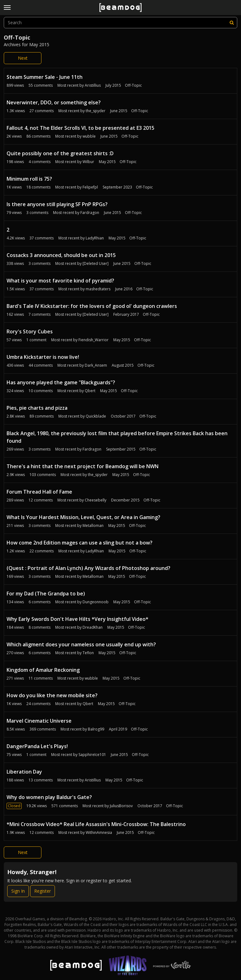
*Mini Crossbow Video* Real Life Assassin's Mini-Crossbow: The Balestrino (96, 824)
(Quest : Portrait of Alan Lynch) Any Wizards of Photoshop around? (88, 568)
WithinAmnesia (99, 832)
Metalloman (93, 526)
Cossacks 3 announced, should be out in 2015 (61, 255)
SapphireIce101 (92, 755)
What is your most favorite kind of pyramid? (60, 281)
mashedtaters (98, 289)
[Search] (232, 23)
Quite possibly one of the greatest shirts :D (60, 153)
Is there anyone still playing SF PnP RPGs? (57, 204)
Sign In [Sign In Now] (18, 891)
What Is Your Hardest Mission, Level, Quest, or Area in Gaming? (83, 517)
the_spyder (96, 111)
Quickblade (96, 416)
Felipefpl (90, 187)
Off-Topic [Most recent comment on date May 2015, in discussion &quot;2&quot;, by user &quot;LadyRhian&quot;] (138, 238)
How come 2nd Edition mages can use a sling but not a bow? (80, 543)
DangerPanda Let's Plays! (37, 746)
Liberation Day (24, 772)
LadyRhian (95, 238)
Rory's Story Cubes (30, 331)
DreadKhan (93, 627)
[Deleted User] (96, 263)
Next (23, 58)
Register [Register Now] (43, 891)
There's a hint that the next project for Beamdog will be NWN (83, 466)
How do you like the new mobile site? (52, 695)
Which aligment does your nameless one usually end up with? (81, 644)
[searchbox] (120, 23)
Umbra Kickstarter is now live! (43, 357)
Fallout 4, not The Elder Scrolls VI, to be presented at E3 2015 (80, 128)
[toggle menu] (7, 8)
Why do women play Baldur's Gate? (49, 797)
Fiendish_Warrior (94, 340)
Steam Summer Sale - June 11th (45, 77)
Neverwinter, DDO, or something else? (54, 102)
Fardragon (90, 213)
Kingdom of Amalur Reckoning (43, 670)
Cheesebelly (96, 500)
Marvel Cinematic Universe (39, 721)
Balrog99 (96, 729)
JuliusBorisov (121, 806)
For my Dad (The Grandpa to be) (46, 594)
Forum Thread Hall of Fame (39, 492)
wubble (89, 136)
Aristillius (93, 85)
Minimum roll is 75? (29, 179)
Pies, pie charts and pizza (37, 408)
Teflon (88, 653)
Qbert (90, 391)
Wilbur (88, 162)
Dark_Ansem (96, 365)
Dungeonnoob (96, 602)
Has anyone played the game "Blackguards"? (61, 382)
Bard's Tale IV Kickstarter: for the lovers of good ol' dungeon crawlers (92, 306)
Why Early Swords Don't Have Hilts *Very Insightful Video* (78, 619)
